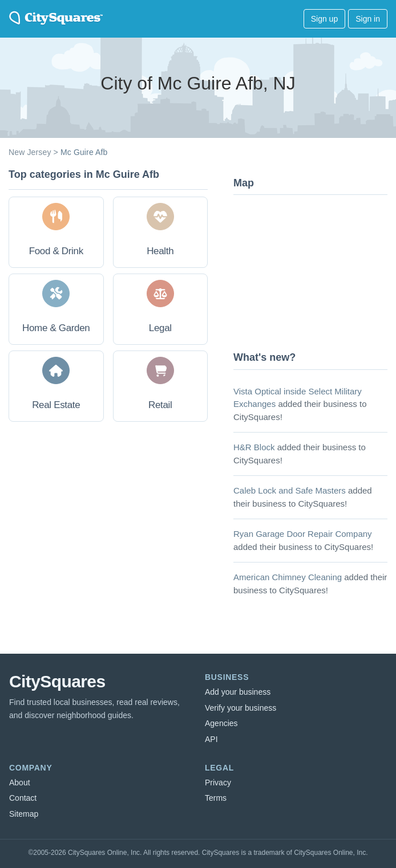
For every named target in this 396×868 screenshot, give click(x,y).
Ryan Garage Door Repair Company (303, 534)
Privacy (218, 783)
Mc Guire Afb (84, 152)
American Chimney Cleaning (288, 577)
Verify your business (241, 708)
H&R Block (254, 447)
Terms (216, 798)
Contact (23, 798)
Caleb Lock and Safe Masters (290, 490)
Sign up (324, 19)
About (20, 783)
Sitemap (24, 814)
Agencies (221, 723)
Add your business (238, 692)
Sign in (368, 19)
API (211, 739)
